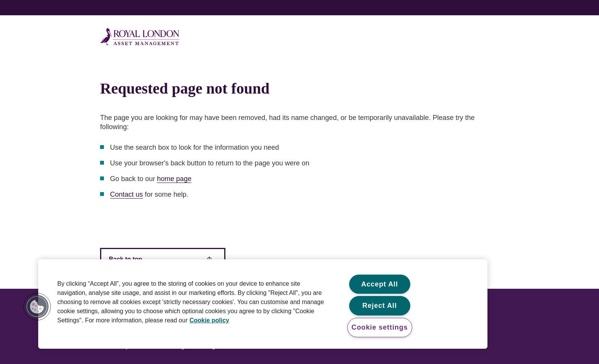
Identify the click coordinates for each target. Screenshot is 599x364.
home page (174, 179)
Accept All (380, 284)
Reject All (380, 306)
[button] (37, 307)
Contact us (126, 194)
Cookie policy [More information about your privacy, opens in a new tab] (209, 320)
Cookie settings (380, 327)
